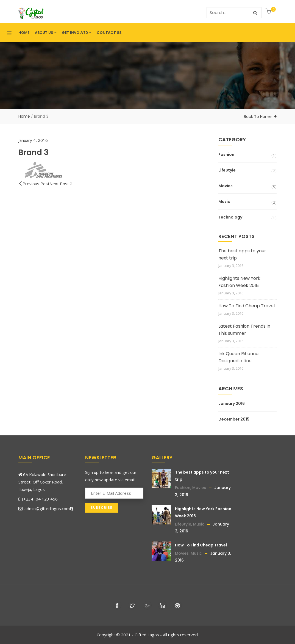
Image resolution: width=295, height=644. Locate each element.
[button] (269, 12)
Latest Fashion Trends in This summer (244, 330)
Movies (226, 186)
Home (24, 33)
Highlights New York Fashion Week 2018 (239, 282)
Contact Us (109, 33)
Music (224, 201)
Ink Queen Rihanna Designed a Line (238, 357)
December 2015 (234, 419)
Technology (230, 217)
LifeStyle (227, 170)
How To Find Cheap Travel (247, 306)
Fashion (226, 154)
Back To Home (258, 117)
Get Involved (76, 33)
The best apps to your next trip (242, 254)
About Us (46, 33)
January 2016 (232, 403)
